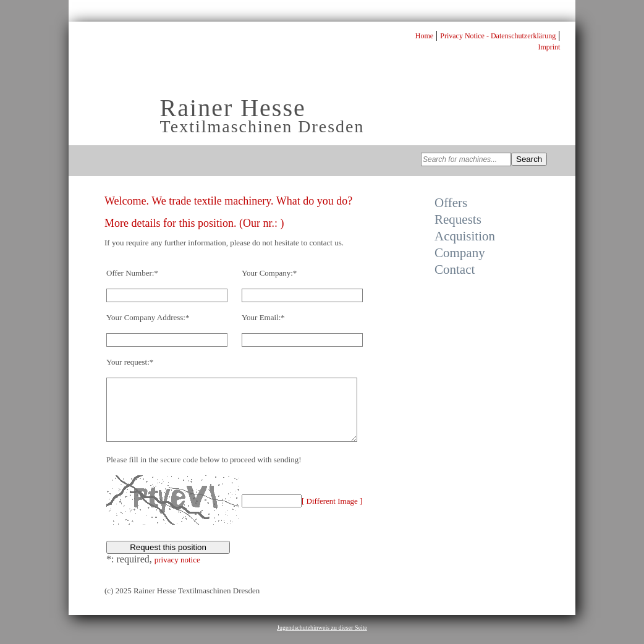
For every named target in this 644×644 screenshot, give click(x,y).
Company (460, 253)
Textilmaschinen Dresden (262, 126)
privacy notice (177, 573)
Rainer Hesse (233, 108)
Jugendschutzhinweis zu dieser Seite (322, 641)
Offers (451, 203)
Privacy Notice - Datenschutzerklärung (498, 36)
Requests (458, 219)
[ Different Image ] (332, 514)
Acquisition (465, 236)
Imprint (549, 47)
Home (424, 36)
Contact (455, 269)
